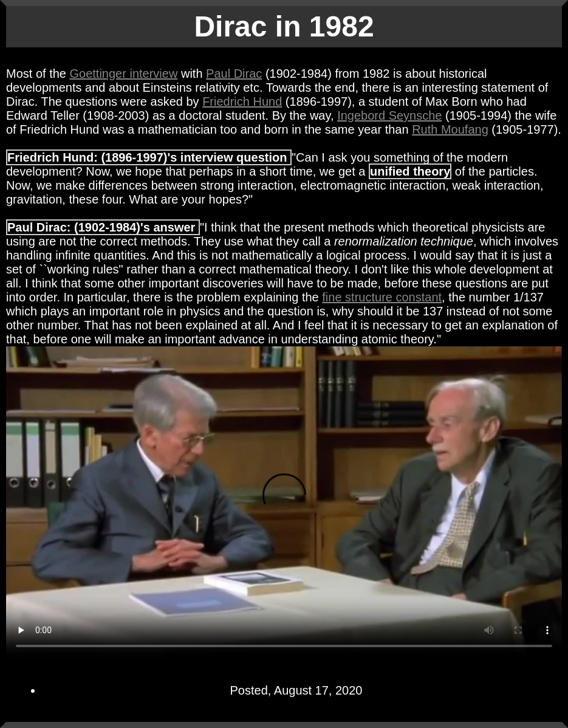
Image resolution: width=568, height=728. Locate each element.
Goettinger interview (124, 74)
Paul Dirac (234, 74)
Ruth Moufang (450, 129)
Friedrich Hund (242, 101)
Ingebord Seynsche (389, 115)
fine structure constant (382, 297)
